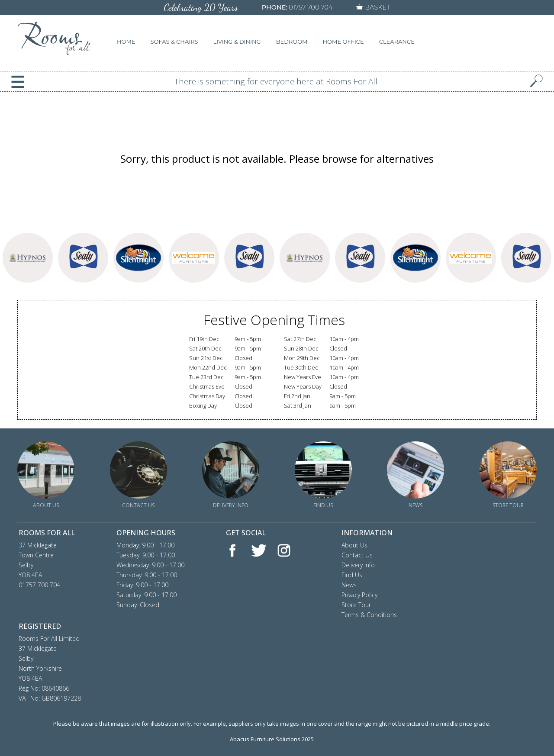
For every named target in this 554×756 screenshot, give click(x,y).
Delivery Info (358, 565)
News (349, 585)
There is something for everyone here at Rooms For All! (277, 81)
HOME (126, 42)
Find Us (352, 575)
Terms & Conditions (369, 615)
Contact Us (357, 555)
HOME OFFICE (343, 42)
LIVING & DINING (237, 42)
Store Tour (356, 605)
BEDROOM (292, 42)
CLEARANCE (397, 42)
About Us (354, 545)
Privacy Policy (359, 595)
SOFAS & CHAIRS (174, 42)
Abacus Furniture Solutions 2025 (272, 739)
